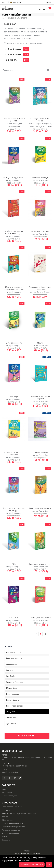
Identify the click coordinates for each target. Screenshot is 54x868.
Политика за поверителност (13, 827)
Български (16, 2)
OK (49, 865)
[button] (40, 9)
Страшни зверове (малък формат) (14, 120)
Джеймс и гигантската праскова (14, 453)
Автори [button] (8, 646)
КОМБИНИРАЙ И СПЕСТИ (17, 18)
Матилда (14, 397)
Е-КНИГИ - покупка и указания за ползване (19, 813)
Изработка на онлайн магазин (27, 853)
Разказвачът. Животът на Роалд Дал (40, 288)
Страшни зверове (40, 452)
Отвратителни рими (40, 231)
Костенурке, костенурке (40, 618)
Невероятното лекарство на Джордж (14, 509)
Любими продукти (9, 796)
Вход (4, 789)
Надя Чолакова (13, 694)
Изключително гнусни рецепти (40, 398)
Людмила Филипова (15, 682)
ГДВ (14, 564)
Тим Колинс (11, 717)
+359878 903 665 (21, 766)
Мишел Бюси (12, 688)
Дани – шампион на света (40, 508)
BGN (3, 2)
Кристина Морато (14, 658)
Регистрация (7, 792)
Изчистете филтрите (27, 736)
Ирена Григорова (14, 652)
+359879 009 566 (8, 766)
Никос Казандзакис (14, 706)
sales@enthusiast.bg (10, 772)
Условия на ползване (10, 833)
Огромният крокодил (40, 178)
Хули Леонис (11, 724)
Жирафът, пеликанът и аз (40, 564)
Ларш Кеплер (12, 664)
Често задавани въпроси (12, 807)
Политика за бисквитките (12, 823)
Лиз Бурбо (11, 676)
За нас (4, 837)
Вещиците (14, 618)
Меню (48, 2)
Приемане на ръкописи (11, 830)
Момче (40, 343)
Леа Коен (10, 670)
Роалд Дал (11, 712)
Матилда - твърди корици (14, 178)
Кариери (5, 817)
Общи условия (8, 820)
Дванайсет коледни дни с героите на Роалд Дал (14, 232)
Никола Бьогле (13, 700)
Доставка (6, 810)
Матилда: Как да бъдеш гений (40, 120)
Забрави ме (7, 840)
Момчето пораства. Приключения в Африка (14, 288)
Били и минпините (14, 343)
